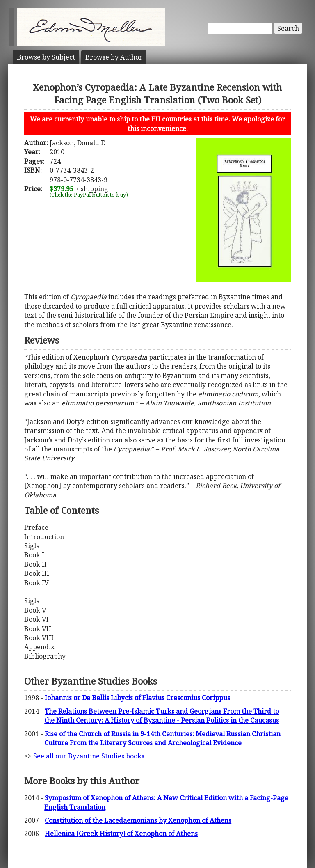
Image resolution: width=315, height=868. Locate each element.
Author (114, 57)
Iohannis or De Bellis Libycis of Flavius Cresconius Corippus (137, 698)
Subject (46, 57)
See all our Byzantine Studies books (89, 756)
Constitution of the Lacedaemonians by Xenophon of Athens (138, 820)
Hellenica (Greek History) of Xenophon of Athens (121, 834)
